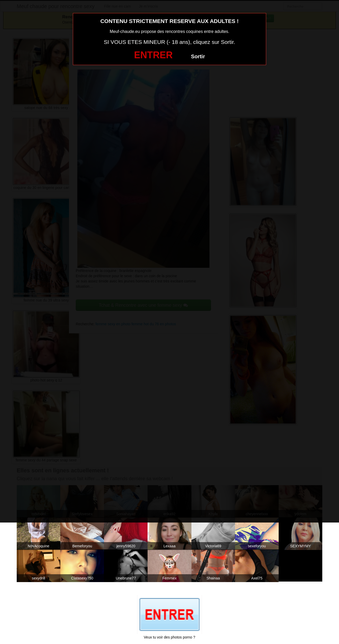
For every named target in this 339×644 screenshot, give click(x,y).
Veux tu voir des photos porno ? (170, 637)
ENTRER (153, 55)
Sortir (198, 56)
